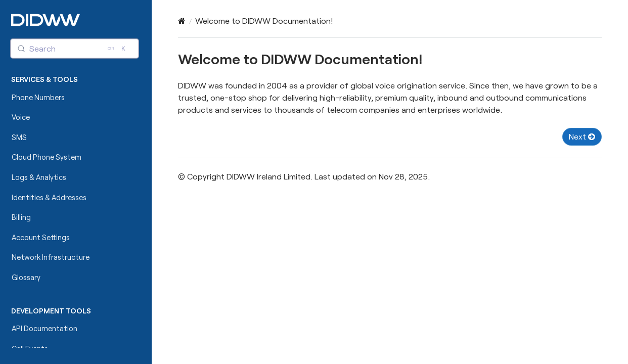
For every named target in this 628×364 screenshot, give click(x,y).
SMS (19, 137)
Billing (21, 217)
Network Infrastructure (51, 257)
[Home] (182, 21)
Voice (21, 117)
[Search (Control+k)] (75, 49)
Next (582, 136)
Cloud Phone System (47, 157)
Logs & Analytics (39, 177)
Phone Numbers (38, 97)
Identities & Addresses (49, 197)
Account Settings (41, 237)
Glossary (26, 277)
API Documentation (44, 328)
